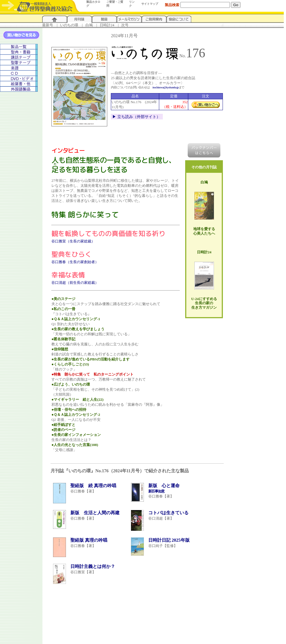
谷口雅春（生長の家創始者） (75, 262)
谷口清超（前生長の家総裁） (75, 283)
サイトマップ (150, 4)
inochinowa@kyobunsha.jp (166, 87)
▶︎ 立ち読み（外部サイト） (136, 117)
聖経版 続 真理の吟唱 (93, 486)
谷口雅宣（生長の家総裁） (73, 241)
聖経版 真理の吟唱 (89, 540)
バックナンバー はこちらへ (204, 150)
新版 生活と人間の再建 (95, 513)
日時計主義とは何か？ (93, 566)
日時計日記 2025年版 (169, 540)
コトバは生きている (168, 513)
